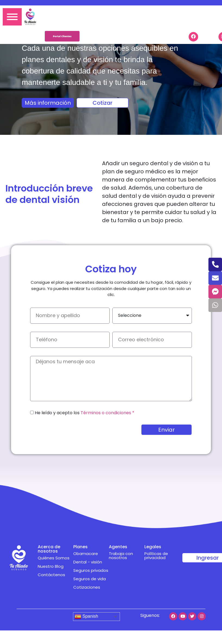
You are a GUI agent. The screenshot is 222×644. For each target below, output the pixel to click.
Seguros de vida (90, 579)
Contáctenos (51, 575)
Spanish (86, 617)
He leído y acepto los (85, 413)
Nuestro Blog (51, 566)
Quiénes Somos (54, 558)
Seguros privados (91, 570)
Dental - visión (88, 562)
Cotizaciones (87, 587)
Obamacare (86, 554)
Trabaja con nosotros (121, 556)
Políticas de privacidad (156, 556)
